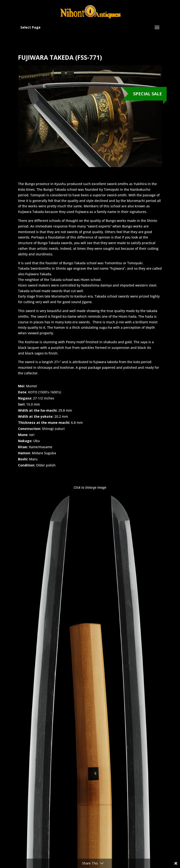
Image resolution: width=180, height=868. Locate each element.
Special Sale (148, 94)
